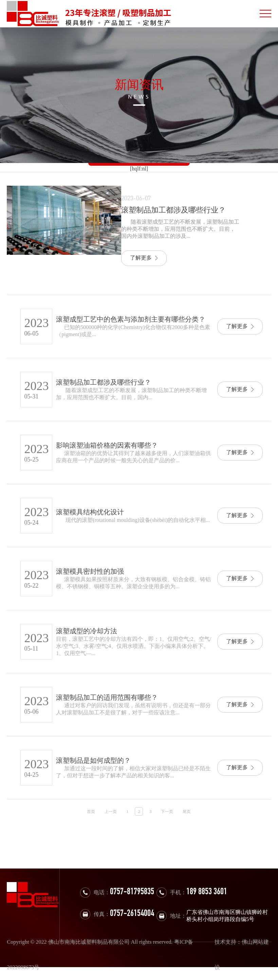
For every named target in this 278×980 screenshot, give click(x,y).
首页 (91, 812)
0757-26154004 (132, 914)
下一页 (167, 812)
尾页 (187, 812)
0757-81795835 (132, 892)
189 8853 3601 (207, 892)
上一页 (111, 812)
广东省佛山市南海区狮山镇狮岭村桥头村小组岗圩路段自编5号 (227, 916)
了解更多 (144, 258)
